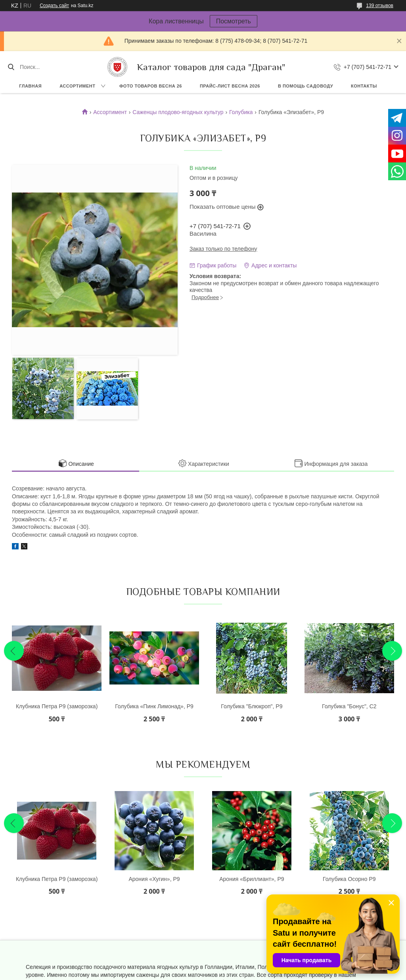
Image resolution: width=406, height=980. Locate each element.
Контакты (364, 86)
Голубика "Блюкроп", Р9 (252, 706)
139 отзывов (380, 6)
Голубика (241, 112)
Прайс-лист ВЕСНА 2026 (230, 86)
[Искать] (11, 67)
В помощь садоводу (305, 86)
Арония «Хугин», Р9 (154, 879)
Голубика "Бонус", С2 (349, 706)
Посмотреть (234, 21)
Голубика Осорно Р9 (349, 879)
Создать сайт (54, 6)
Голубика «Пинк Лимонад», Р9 (154, 706)
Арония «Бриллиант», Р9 (252, 879)
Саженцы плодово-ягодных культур (178, 112)
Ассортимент (77, 86)
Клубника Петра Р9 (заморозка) (57, 706)
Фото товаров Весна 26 (151, 86)
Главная (30, 86)
